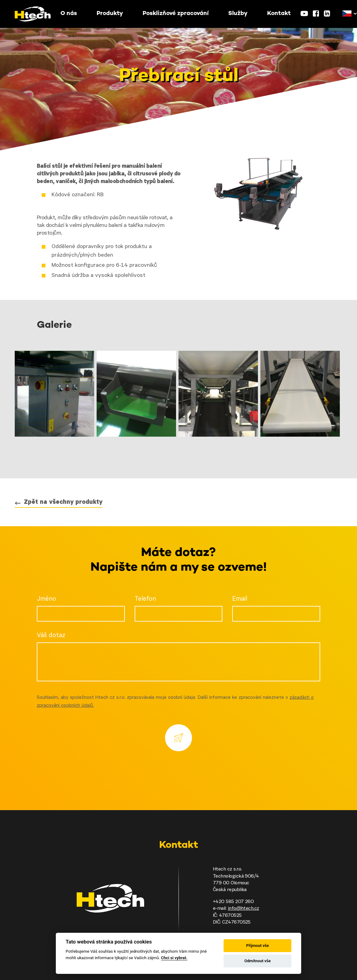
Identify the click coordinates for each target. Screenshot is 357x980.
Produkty (110, 14)
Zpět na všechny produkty (63, 502)
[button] (347, 14)
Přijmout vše (258, 946)
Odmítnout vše (258, 961)
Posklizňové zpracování (176, 14)
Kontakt (279, 14)
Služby (238, 14)
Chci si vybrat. (174, 958)
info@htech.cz (244, 909)
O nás (69, 14)
